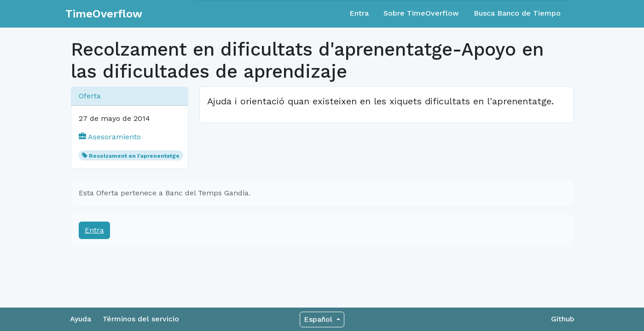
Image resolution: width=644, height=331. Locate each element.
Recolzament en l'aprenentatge (134, 156)
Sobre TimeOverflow (421, 13)
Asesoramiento (110, 137)
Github (563, 319)
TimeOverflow (104, 14)
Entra (359, 13)
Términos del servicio (141, 319)
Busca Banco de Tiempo (517, 13)
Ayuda (81, 319)
